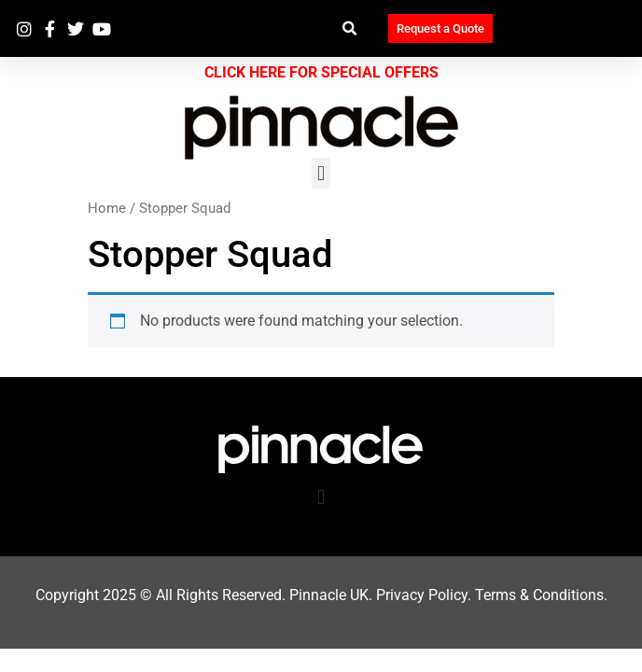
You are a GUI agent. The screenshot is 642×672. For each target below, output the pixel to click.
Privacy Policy (422, 595)
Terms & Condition (536, 595)
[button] (350, 28)
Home (107, 208)
